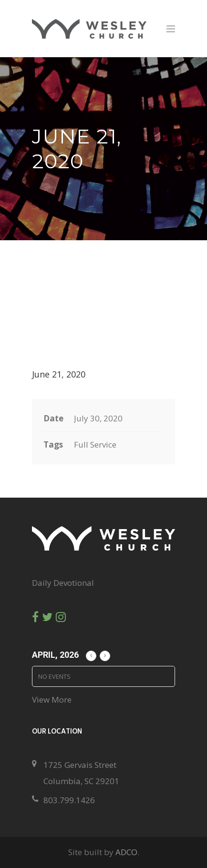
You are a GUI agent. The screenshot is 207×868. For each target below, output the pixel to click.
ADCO (126, 852)
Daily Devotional (63, 583)
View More (52, 700)
